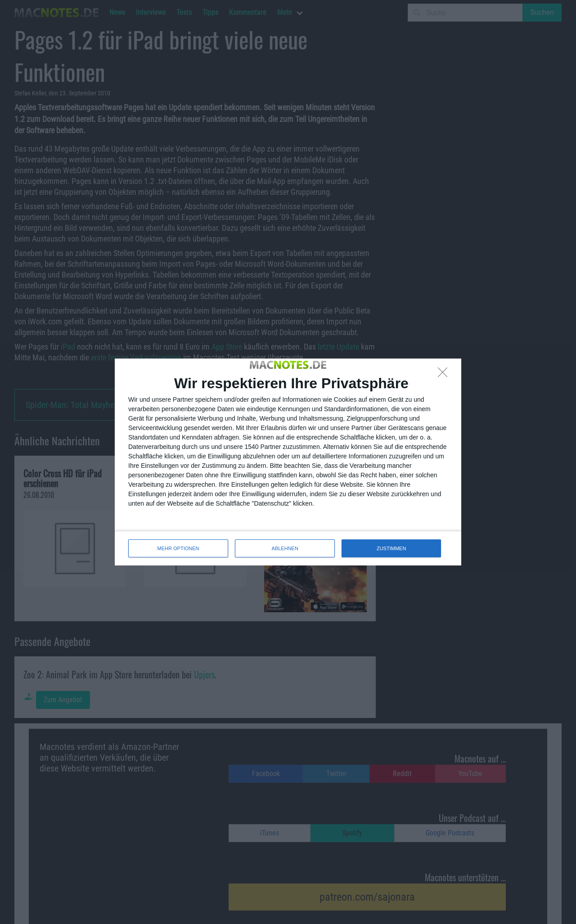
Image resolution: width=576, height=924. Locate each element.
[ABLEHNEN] (445, 375)
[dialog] (288, 462)
